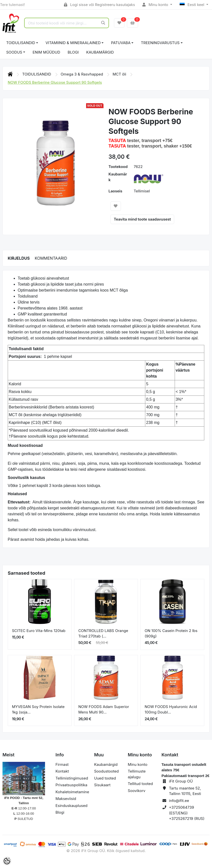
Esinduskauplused (71, 806)
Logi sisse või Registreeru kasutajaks (99, 5)
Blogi (60, 812)
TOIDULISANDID (21, 43)
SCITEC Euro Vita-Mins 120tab (39, 631)
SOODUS (14, 52)
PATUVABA (121, 43)
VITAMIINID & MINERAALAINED (73, 43)
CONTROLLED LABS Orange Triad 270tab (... (103, 633)
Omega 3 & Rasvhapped (82, 74)
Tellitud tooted (140, 784)
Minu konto (156, 5)
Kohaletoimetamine (72, 792)
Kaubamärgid (100, 52)
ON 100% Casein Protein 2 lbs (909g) (171, 633)
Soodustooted (106, 771)
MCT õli (120, 74)
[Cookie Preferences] (7, 861)
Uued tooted (105, 778)
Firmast (62, 764)
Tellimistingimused (72, 778)
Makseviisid (66, 799)
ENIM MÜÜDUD (46, 52)
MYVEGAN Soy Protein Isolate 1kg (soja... (38, 710)
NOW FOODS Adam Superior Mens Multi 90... (104, 710)
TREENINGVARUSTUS (160, 43)
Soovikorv (137, 791)
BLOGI (73, 52)
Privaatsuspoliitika (71, 785)
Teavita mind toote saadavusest (142, 219)
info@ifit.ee (179, 801)
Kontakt (62, 771)
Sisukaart (102, 785)
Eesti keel (192, 5)
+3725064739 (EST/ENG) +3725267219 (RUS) (187, 813)
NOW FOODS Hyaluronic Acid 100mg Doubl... (171, 710)
